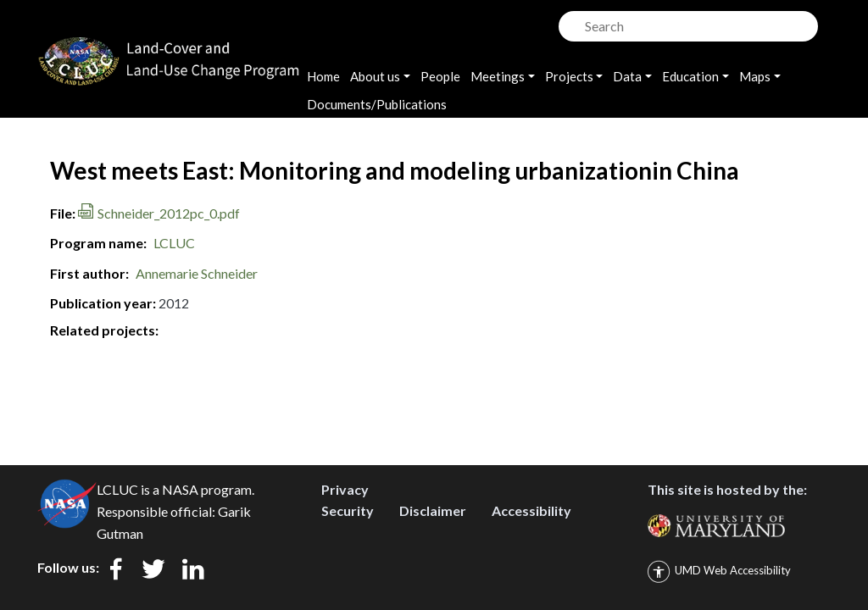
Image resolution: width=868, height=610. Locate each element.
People (440, 76)
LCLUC (174, 243)
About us (375, 76)
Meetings (498, 76)
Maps (755, 76)
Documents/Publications (377, 104)
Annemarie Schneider (197, 273)
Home (323, 76)
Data (627, 76)
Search (570, 22)
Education (690, 76)
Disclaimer (433, 510)
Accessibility (531, 510)
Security (348, 510)
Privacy (345, 489)
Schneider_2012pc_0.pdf (169, 213)
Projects (569, 76)
